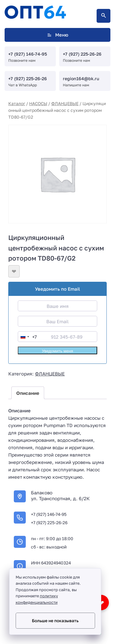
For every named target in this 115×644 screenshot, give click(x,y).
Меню (57, 35)
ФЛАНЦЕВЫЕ (65, 103)
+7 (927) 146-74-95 (28, 54)
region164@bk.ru (81, 79)
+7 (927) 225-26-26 (82, 54)
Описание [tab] (28, 393)
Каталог (17, 103)
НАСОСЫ (38, 103)
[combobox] (27, 337)
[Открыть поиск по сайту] (103, 16)
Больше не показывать (55, 621)
